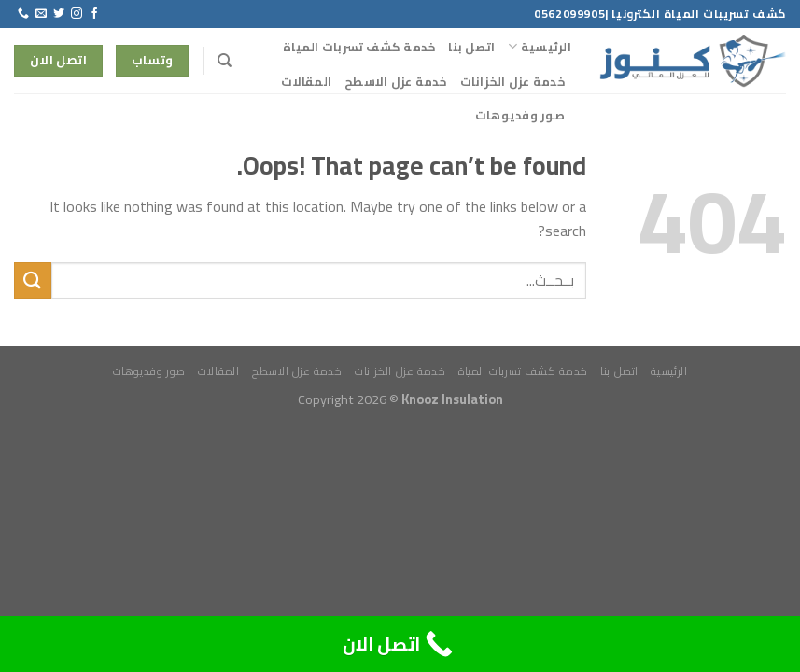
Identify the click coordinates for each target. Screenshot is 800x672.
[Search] (224, 61)
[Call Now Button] (400, 644)
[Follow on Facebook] (94, 14)
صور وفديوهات (520, 115)
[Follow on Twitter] (59, 14)
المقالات (306, 81)
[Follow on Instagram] (77, 14)
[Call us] (23, 14)
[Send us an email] (41, 14)
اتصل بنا (471, 47)
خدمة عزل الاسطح (396, 81)
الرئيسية (540, 47)
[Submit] (33, 280)
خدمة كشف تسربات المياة (359, 47)
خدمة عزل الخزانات (512, 81)
